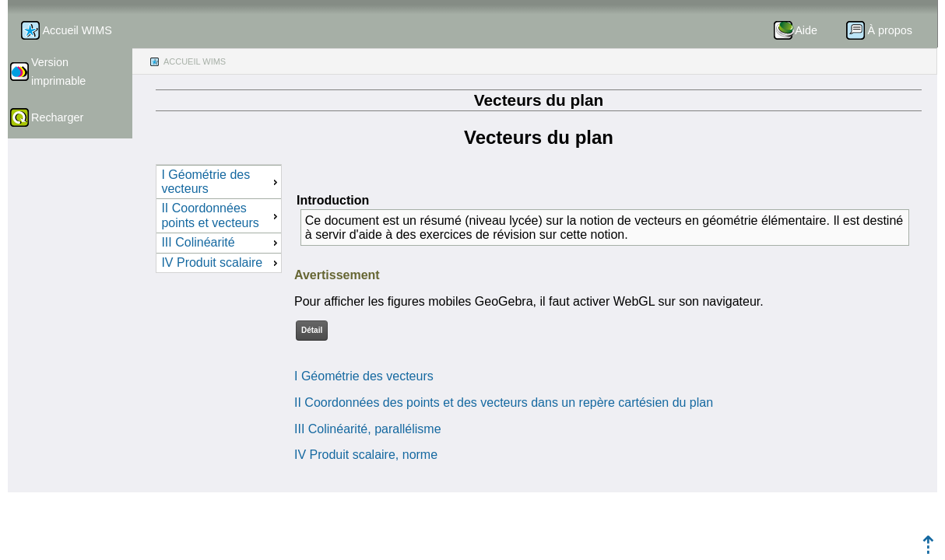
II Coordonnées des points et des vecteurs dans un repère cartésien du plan (504, 402)
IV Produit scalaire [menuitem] (221, 262)
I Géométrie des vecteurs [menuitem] (221, 182)
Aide (806, 30)
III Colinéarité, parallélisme (368, 429)
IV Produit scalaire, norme (366, 455)
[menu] (219, 219)
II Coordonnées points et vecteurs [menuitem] (221, 215)
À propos (890, 30)
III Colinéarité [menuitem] (221, 242)
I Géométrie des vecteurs (364, 376)
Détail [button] (312, 330)
